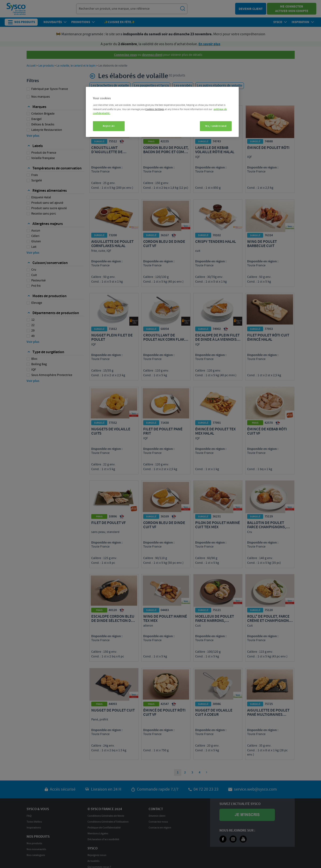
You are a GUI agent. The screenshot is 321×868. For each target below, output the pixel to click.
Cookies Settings (155, 109)
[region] (162, 112)
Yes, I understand (216, 126)
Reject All (109, 126)
